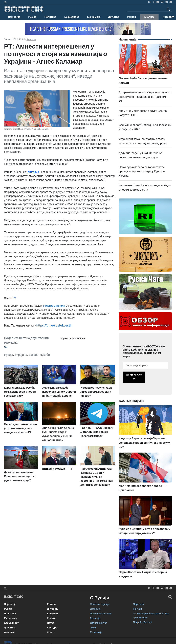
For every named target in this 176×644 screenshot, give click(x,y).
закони (34, 355)
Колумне (52, 614)
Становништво (99, 623)
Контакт (138, 609)
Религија (95, 618)
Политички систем (101, 614)
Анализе (149, 17)
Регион (132, 17)
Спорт (51, 632)
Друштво (114, 17)
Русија (32, 17)
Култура (52, 628)
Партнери (139, 604)
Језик (93, 628)
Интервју (53, 609)
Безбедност (72, 17)
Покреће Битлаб (142, 622)
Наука (51, 623)
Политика (50, 17)
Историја (95, 609)
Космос (52, 618)
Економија (93, 17)
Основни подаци (100, 604)
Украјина (21, 355)
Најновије (14, 17)
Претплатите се (134, 377)
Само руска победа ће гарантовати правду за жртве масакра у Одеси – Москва (142, 171)
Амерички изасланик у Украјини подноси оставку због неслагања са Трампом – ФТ (145, 97)
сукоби (45, 355)
